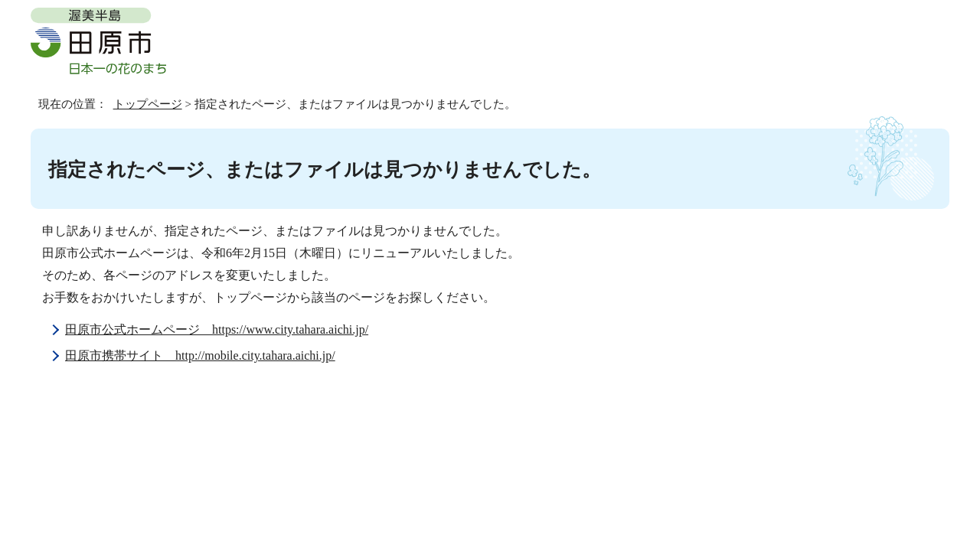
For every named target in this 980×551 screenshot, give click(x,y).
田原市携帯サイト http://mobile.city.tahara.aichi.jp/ (200, 355)
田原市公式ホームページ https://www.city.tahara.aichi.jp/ (217, 329)
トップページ (148, 104)
